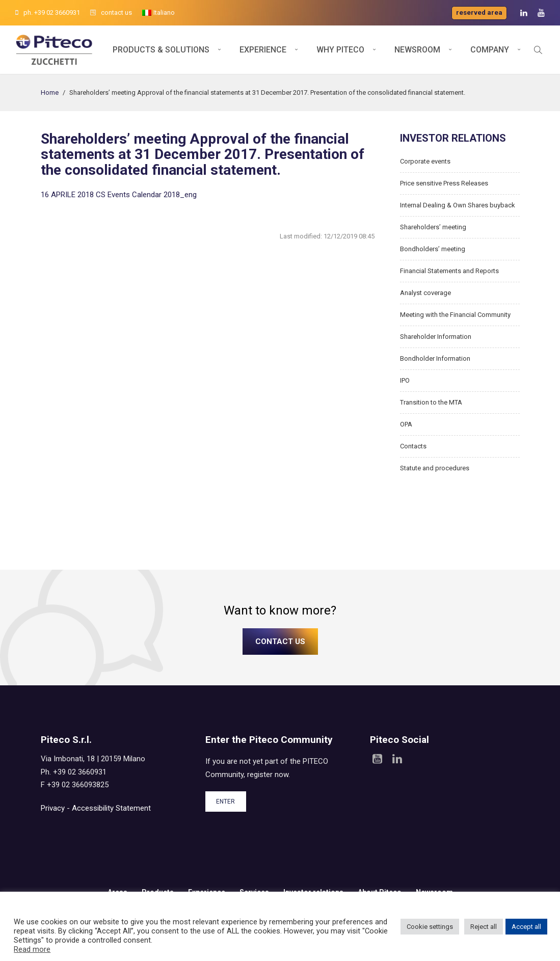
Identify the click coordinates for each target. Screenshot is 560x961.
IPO (405, 380)
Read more (32, 949)
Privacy (53, 808)
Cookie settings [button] (430, 927)
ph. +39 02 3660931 (48, 12)
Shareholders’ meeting (433, 227)
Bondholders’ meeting (433, 249)
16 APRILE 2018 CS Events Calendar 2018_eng (119, 195)
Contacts (413, 446)
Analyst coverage (425, 293)
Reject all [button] (484, 927)
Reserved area (479, 12)
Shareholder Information (436, 337)
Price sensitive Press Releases (444, 183)
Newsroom (417, 50)
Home (50, 92)
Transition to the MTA (431, 402)
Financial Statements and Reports (449, 271)
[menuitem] (158, 13)
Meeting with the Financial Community (455, 315)
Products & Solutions (161, 50)
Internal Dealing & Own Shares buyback (458, 205)
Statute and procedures (435, 468)
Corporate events (425, 161)
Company (490, 50)
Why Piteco (340, 50)
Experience (263, 50)
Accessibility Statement (111, 808)
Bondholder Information (435, 358)
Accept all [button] (526, 927)
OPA (406, 424)
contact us (111, 12)
